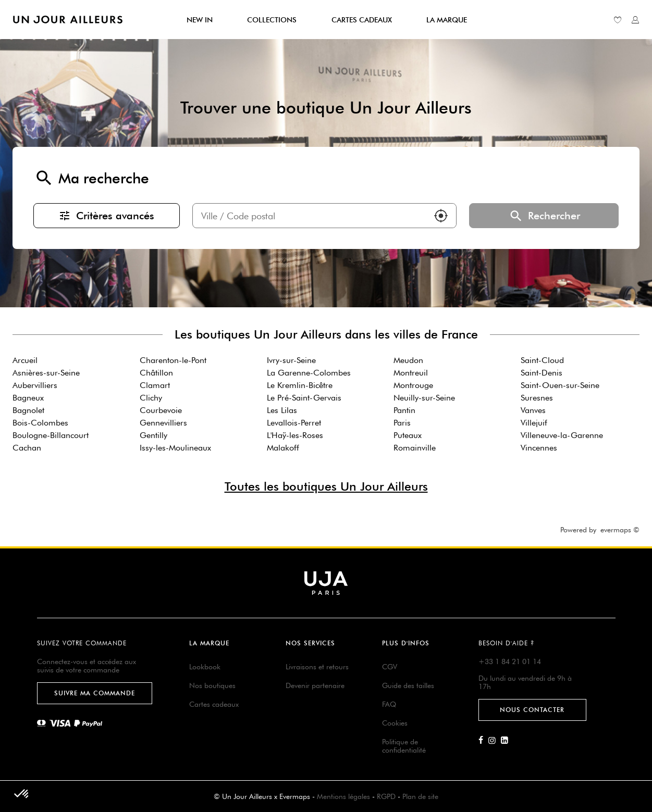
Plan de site (420, 796)
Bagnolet (28, 410)
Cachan (27, 448)
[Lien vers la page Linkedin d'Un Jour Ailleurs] (507, 741)
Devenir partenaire (315, 685)
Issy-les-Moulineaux (175, 448)
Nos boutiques (212, 685)
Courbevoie (161, 410)
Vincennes (539, 448)
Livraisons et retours (317, 667)
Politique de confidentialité (404, 746)
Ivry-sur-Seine (291, 360)
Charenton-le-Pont (173, 360)
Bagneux (28, 398)
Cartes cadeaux (214, 704)
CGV (390, 667)
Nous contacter (532, 710)
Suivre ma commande (95, 693)
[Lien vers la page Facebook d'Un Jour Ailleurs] (483, 741)
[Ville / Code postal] (310, 216)
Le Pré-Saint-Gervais (304, 398)
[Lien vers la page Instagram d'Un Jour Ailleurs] (495, 741)
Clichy (151, 398)
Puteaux (408, 435)
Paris (402, 423)
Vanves (533, 410)
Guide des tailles (408, 685)
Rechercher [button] (544, 216)
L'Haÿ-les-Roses (295, 435)
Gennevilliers (163, 423)
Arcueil (25, 360)
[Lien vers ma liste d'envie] (618, 20)
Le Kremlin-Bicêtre (300, 385)
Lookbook (205, 667)
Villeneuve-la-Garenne (562, 435)
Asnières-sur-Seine (46, 373)
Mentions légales (343, 796)
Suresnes (537, 398)
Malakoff (283, 448)
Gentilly (153, 435)
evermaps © (620, 530)
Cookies (395, 723)
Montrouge (413, 385)
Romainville (415, 448)
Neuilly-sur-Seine (424, 398)
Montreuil (411, 373)
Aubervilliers (35, 385)
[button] (441, 216)
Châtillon (156, 373)
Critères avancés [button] (106, 216)
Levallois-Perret (294, 423)
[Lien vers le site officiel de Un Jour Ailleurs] (68, 20)
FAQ (389, 704)
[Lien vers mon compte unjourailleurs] (635, 20)
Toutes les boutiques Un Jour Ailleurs (326, 486)
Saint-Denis (542, 373)
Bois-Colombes (40, 423)
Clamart (155, 385)
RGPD (386, 796)
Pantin (404, 410)
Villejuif (534, 423)
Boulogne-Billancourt (51, 435)
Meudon (408, 360)
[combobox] (310, 216)
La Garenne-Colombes (309, 373)
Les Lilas (282, 410)
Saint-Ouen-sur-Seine (560, 385)
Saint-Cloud (542, 360)
